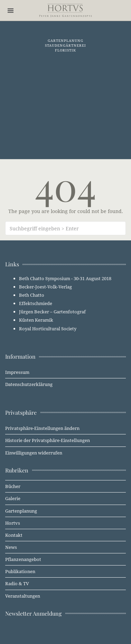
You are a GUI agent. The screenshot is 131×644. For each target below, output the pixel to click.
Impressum (17, 372)
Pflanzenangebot (23, 559)
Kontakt (14, 535)
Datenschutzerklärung (29, 384)
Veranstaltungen (23, 596)
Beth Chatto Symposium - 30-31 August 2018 (65, 278)
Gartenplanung (21, 511)
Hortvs (13, 523)
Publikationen (20, 571)
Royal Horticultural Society (48, 329)
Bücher (13, 486)
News (11, 547)
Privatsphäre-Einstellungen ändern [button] (42, 428)
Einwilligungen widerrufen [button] (34, 453)
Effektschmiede (36, 303)
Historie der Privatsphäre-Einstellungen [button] (48, 440)
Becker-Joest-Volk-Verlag (45, 287)
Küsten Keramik (36, 320)
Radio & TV (17, 583)
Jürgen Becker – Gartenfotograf (52, 312)
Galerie (13, 498)
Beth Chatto (32, 295)
